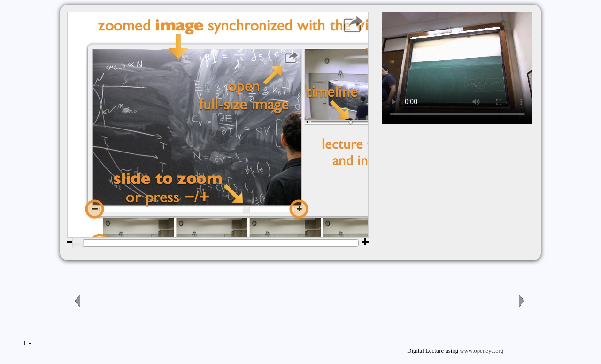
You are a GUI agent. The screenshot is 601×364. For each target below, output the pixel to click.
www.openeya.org (482, 351)
